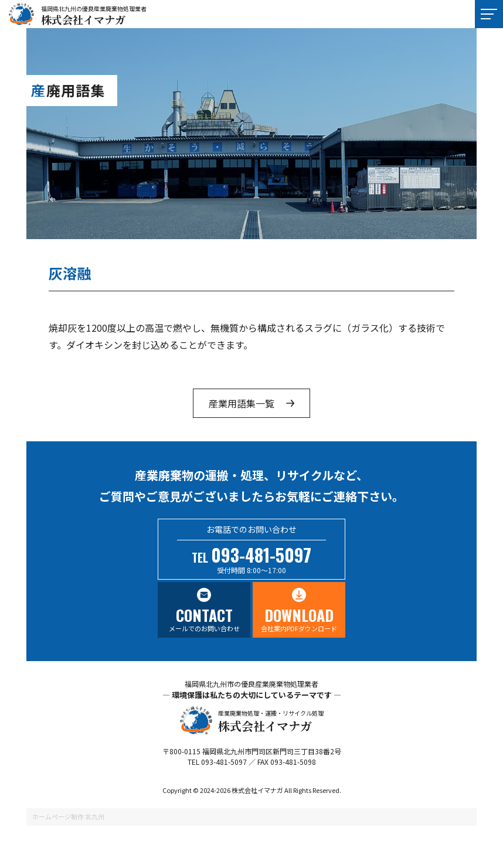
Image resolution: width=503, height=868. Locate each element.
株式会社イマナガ (83, 19)
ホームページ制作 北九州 (68, 816)
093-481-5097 (261, 555)
